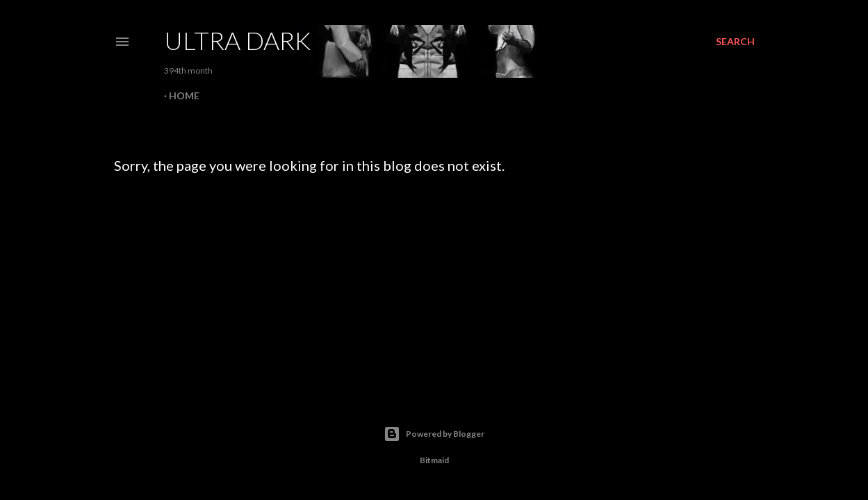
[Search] (735, 42)
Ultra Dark (237, 40)
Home (184, 95)
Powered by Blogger (434, 434)
